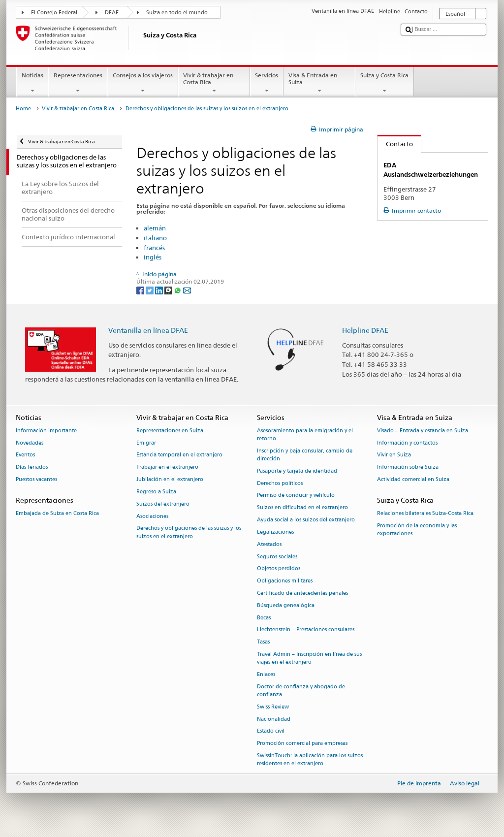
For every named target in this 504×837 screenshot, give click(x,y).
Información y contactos (407, 443)
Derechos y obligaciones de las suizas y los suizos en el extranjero (189, 532)
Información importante (46, 431)
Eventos (25, 455)
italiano (155, 238)
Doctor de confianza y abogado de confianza (301, 691)
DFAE (112, 13)
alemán (155, 228)
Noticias (32, 83)
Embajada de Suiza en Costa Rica (57, 514)
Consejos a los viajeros (142, 83)
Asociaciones (152, 516)
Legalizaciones (275, 532)
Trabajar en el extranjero (167, 467)
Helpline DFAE (365, 330)
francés (154, 248)
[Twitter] (150, 290)
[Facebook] (141, 290)
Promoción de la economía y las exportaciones (417, 530)
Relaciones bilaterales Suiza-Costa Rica (425, 514)
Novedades (30, 443)
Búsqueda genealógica (286, 605)
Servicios (267, 83)
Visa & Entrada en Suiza (319, 83)
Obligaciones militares (285, 581)
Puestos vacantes (36, 480)
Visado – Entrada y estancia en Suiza (423, 431)
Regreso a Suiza (156, 492)
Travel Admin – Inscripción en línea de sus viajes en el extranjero (309, 658)
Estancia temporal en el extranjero (179, 455)
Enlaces (266, 674)
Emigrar (146, 443)
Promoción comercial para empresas (302, 744)
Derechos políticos (280, 483)
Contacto (395, 144)
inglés (153, 257)
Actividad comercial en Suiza (413, 480)
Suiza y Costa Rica (385, 83)
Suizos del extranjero (163, 504)
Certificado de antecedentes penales (302, 593)
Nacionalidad (274, 719)
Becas (264, 618)
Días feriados (32, 467)
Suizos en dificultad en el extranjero (302, 508)
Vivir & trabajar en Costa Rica (214, 83)
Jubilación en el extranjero (170, 480)
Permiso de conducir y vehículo (296, 496)
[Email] (187, 290)
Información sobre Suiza (408, 467)
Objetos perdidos (279, 569)
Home (23, 109)
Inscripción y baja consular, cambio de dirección (305, 455)
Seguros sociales (277, 557)
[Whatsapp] (178, 290)
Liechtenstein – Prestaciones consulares (306, 630)
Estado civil (271, 731)
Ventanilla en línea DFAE (148, 330)
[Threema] (169, 290)
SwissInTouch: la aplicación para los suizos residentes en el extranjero (310, 760)
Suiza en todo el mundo (177, 13)
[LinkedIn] (160, 290)
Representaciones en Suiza (170, 431)
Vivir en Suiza (394, 455)
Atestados (269, 544)
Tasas (263, 642)
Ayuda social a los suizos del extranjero (306, 520)
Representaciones (78, 83)
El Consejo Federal (54, 13)
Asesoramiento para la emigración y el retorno (305, 435)
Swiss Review (273, 707)
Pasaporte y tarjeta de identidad (297, 471)
